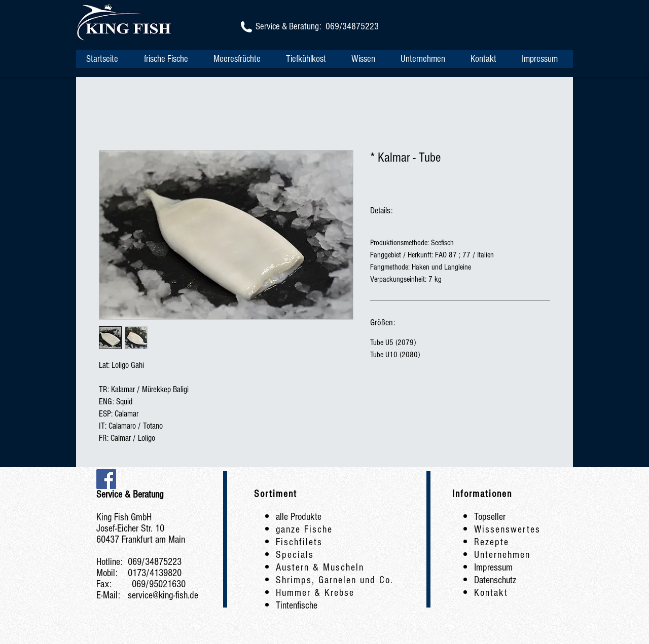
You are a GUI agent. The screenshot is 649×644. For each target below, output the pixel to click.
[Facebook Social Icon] (106, 479)
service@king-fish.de (163, 595)
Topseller (490, 517)
